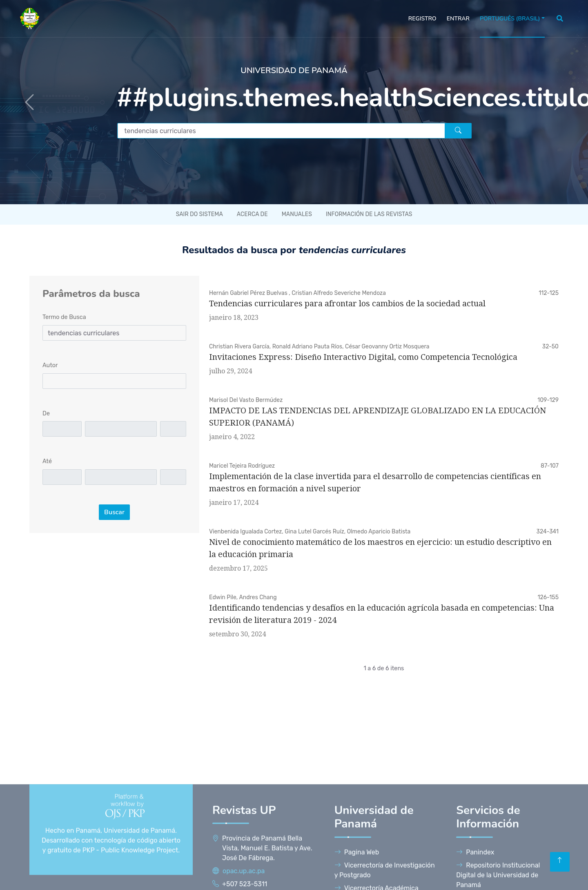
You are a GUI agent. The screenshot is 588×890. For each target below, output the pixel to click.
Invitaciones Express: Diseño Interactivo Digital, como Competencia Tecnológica (363, 357)
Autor (50, 365)
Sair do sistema (199, 214)
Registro (422, 19)
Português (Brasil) (510, 19)
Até (47, 461)
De (46, 414)
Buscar (114, 512)
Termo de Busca (64, 317)
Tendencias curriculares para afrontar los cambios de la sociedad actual (347, 303)
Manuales (297, 214)
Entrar (458, 19)
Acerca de (252, 214)
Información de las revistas (369, 214)
